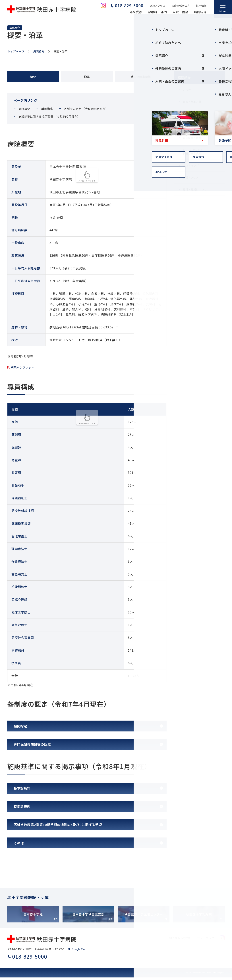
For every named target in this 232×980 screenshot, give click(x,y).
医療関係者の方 (181, 6)
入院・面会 (180, 12)
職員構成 (52, 110)
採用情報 (201, 6)
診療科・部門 (157, 12)
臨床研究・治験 (192, 138)
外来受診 (136, 12)
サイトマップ (206, 941)
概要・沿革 (189, 114)
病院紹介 (200, 12)
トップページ (16, 51)
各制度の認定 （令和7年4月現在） (95, 110)
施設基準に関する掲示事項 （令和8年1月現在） (54, 119)
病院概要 (26, 110)
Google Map (79, 952)
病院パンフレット (24, 370)
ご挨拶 (187, 90)
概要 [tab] (33, 77)
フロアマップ (191, 165)
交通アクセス (157, 6)
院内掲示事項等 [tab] (141, 77)
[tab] (87, 729)
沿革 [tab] (87, 77)
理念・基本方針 (192, 102)
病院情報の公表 (192, 126)
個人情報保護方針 (181, 941)
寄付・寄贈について (195, 189)
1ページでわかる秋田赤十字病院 (193, 152)
